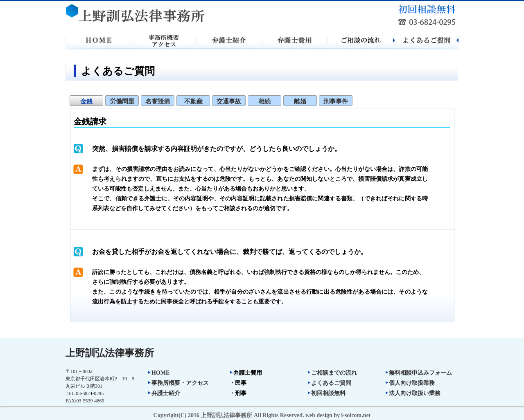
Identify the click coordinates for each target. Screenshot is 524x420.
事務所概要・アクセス (178, 383)
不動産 (193, 101)
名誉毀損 (158, 101)
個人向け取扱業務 (410, 383)
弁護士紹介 (164, 393)
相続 (264, 101)
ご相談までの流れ (332, 373)
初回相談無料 (326, 393)
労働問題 (122, 101)
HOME (158, 373)
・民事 (238, 383)
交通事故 (229, 101)
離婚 (300, 101)
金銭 (86, 101)
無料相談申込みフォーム (418, 373)
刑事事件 (336, 101)
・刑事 (238, 393)
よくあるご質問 (329, 383)
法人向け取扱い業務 (413, 393)
